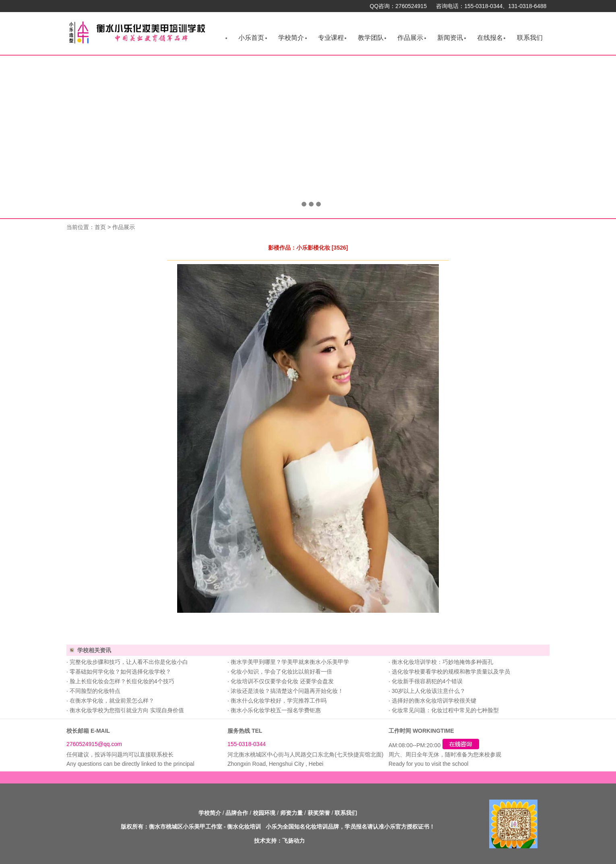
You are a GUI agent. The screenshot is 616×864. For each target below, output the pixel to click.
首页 (100, 227)
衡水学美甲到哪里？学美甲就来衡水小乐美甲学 (290, 662)
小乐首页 (251, 38)
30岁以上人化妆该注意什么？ (429, 691)
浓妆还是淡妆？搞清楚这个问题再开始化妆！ (287, 691)
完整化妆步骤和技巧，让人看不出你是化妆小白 (129, 662)
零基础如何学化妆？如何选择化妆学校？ (120, 672)
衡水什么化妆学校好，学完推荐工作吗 (279, 701)
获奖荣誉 (319, 813)
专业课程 (331, 38)
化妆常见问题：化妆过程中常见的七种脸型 (445, 710)
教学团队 (371, 38)
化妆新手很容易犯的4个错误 (427, 681)
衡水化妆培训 (244, 827)
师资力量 (291, 813)
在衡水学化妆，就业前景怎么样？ (112, 701)
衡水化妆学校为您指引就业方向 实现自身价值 (127, 710)
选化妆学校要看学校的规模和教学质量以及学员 (451, 672)
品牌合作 (237, 813)
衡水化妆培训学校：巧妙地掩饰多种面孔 (442, 662)
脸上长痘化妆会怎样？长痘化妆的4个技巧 (122, 681)
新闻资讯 (450, 38)
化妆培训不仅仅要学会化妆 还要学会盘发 (282, 681)
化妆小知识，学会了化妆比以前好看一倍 (281, 672)
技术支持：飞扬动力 (279, 841)
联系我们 (530, 38)
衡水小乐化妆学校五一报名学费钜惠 (276, 710)
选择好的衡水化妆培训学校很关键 (434, 701)
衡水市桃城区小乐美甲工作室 (186, 827)
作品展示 (410, 38)
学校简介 (291, 38)
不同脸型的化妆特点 (95, 691)
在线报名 (490, 38)
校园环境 (264, 813)
